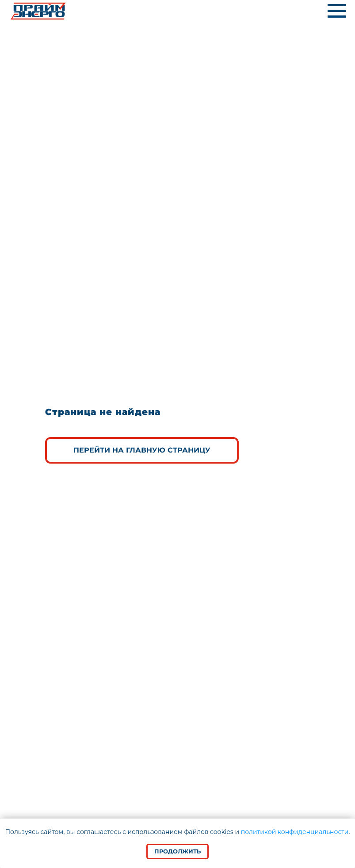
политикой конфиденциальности (295, 832)
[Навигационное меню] (337, 11)
